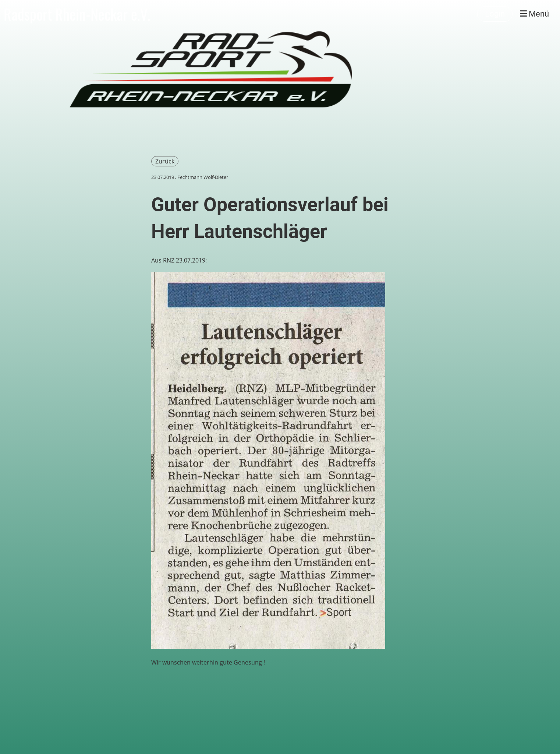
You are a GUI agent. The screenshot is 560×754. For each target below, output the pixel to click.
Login (495, 14)
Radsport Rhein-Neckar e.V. (77, 14)
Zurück (165, 161)
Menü (534, 14)
